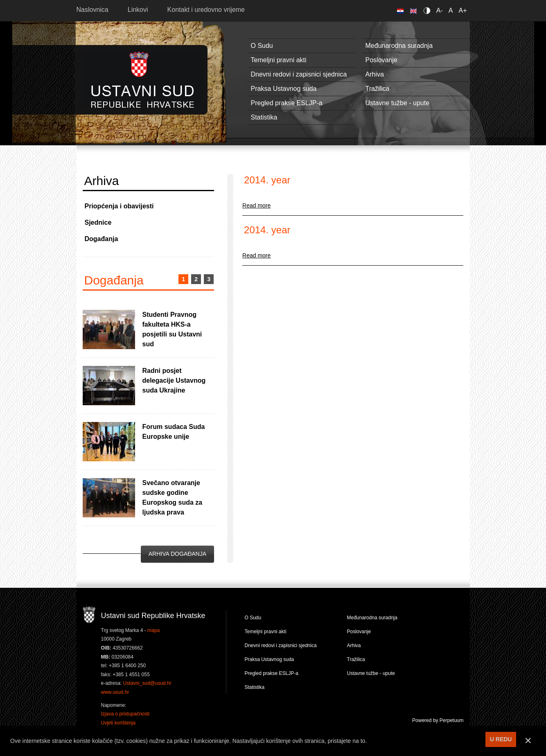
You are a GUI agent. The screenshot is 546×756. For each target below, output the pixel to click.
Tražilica (378, 89)
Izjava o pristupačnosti (125, 714)
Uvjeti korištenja (118, 723)
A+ (463, 10)
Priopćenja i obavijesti (119, 206)
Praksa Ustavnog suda (284, 89)
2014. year (267, 180)
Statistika (264, 117)
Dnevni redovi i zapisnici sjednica (299, 74)
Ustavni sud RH (143, 80)
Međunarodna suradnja (399, 46)
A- (440, 10)
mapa (153, 630)
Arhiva (375, 74)
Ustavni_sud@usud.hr (147, 683)
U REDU (501, 739)
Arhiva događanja (177, 554)
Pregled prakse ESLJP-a (287, 103)
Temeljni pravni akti (279, 60)
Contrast (428, 10)
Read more (256, 205)
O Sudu (262, 46)
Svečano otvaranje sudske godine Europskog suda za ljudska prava (173, 498)
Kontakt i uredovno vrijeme (206, 10)
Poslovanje (381, 60)
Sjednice (98, 222)
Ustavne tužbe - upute (398, 103)
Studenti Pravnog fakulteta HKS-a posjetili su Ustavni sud (172, 329)
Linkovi (138, 10)
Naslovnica (93, 10)
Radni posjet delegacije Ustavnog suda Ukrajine (174, 380)
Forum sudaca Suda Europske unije (174, 432)
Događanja (102, 239)
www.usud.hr (115, 692)
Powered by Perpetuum (438, 720)
